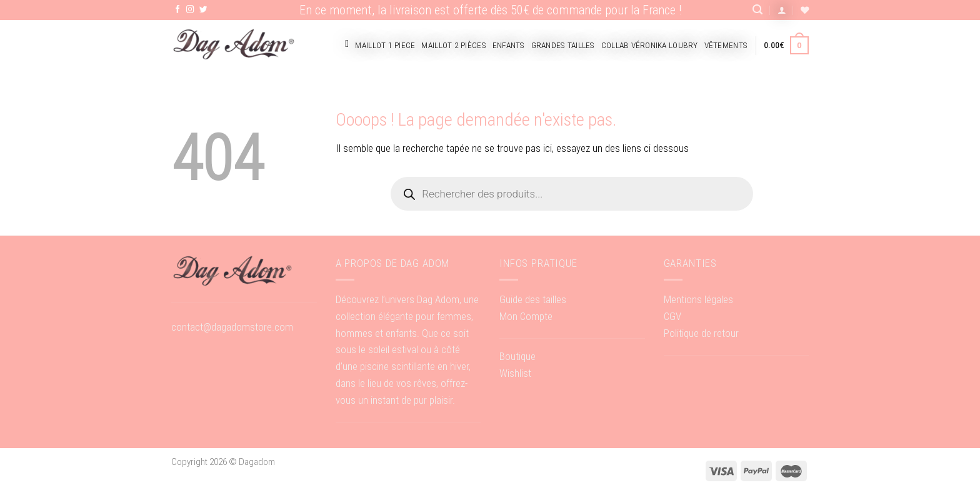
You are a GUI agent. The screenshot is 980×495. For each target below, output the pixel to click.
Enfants (509, 45)
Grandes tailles (563, 45)
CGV (672, 316)
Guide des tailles (533, 299)
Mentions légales (698, 299)
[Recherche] (757, 10)
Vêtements (726, 45)
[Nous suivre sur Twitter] (203, 10)
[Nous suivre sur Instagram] (190, 10)
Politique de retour (701, 333)
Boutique (517, 356)
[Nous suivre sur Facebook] (178, 10)
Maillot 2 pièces (453, 45)
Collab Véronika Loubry (650, 45)
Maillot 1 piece (385, 45)
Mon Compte (526, 316)
